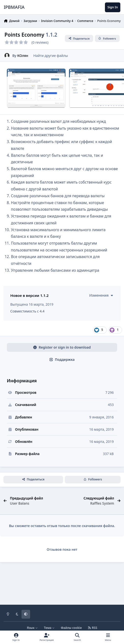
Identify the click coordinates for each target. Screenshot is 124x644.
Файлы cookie (71, 628)
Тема (49, 628)
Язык (32, 628)
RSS (93, 628)
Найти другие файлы (51, 55)
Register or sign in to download (62, 362)
